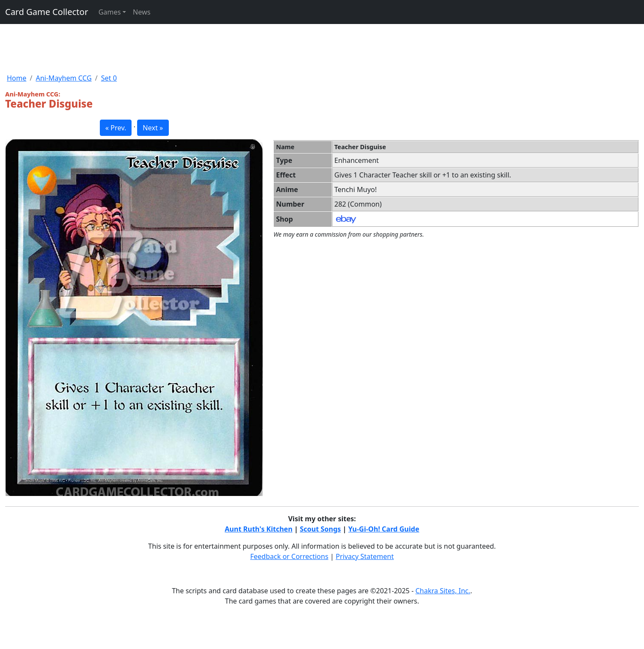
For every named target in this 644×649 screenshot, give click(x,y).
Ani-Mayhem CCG (63, 78)
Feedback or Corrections (289, 556)
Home (17, 78)
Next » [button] (153, 128)
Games (110, 12)
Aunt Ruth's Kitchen (259, 529)
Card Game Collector (47, 12)
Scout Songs (321, 529)
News (142, 12)
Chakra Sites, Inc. (443, 591)
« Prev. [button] (116, 128)
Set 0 (109, 78)
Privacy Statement (365, 556)
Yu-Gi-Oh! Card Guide (384, 529)
